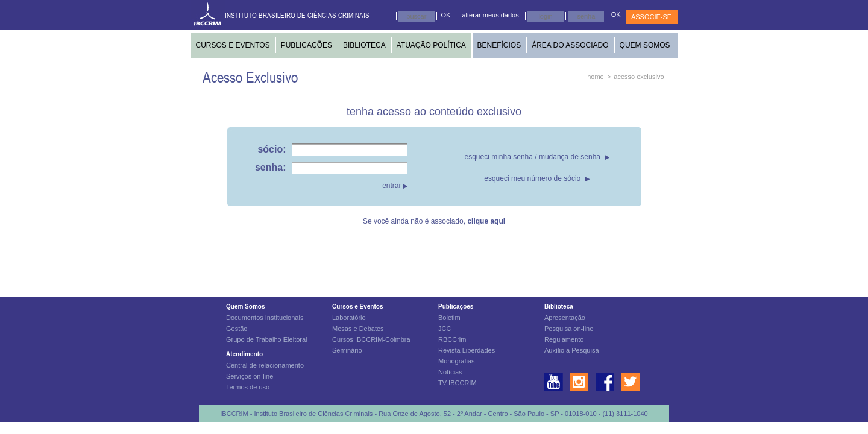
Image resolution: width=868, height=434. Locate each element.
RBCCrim (452, 339)
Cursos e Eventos (357, 307)
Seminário (347, 350)
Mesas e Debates (358, 329)
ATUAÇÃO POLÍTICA (431, 45)
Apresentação (565, 318)
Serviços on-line (250, 376)
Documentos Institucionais (265, 318)
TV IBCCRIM (458, 383)
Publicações (456, 307)
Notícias (450, 372)
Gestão (237, 329)
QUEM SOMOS (645, 45)
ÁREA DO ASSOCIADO (570, 45)
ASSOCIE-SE (651, 17)
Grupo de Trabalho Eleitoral (267, 339)
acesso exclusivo (639, 77)
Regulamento (564, 339)
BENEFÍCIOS (499, 45)
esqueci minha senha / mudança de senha (533, 157)
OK (446, 15)
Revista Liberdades (467, 350)
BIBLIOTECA (364, 45)
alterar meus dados (491, 15)
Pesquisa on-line (569, 329)
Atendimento (244, 354)
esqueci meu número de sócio (532, 178)
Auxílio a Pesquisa (572, 350)
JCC (445, 329)
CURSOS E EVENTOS (233, 45)
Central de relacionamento (265, 365)
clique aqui (486, 221)
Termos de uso (248, 387)
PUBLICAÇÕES (307, 45)
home (596, 77)
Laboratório (349, 318)
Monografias (457, 361)
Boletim (449, 318)
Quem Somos (245, 307)
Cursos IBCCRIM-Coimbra (371, 339)
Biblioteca (559, 307)
